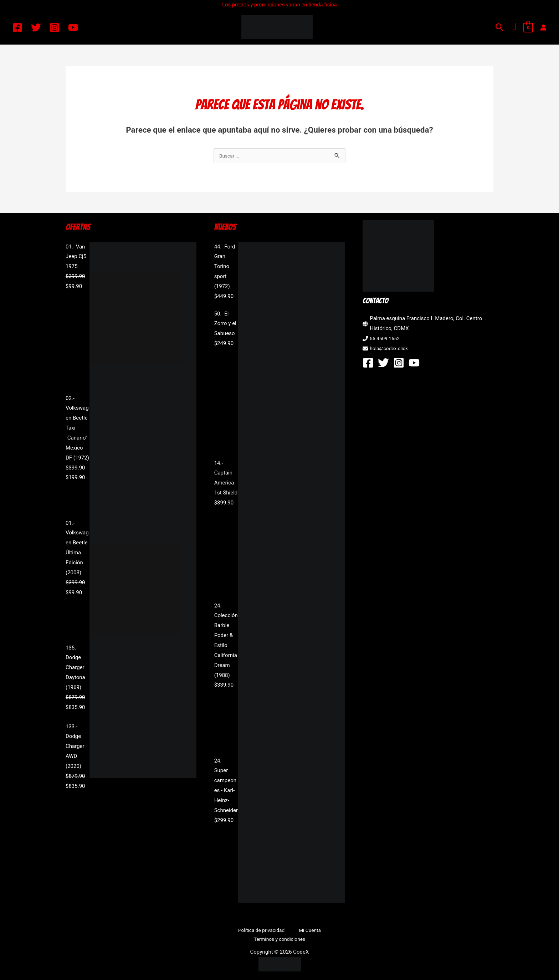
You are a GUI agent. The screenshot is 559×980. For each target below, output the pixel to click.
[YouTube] (73, 27)
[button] (500, 27)
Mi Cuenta (277, 931)
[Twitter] (36, 27)
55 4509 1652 (386, 339)
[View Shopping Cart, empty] (528, 27)
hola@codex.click (391, 349)
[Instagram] (55, 27)
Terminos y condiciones (322, 931)
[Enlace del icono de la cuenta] (543, 27)
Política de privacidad (234, 931)
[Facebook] (17, 27)
